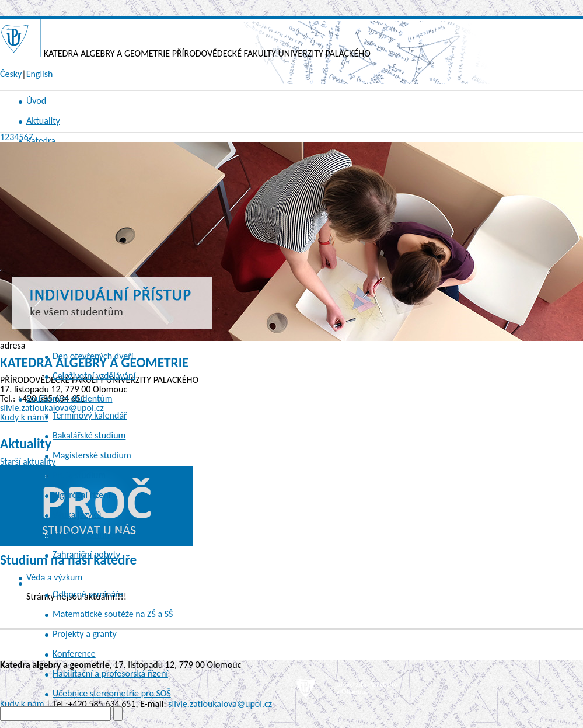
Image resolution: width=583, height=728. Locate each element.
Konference (74, 654)
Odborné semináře (88, 594)
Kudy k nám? (24, 417)
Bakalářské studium (89, 435)
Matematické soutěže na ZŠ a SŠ (113, 614)
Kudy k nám (22, 704)
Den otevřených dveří (93, 356)
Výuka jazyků (77, 515)
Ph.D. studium (79, 475)
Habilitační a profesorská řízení (110, 673)
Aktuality (43, 121)
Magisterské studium (92, 455)
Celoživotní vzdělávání (94, 376)
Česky (11, 74)
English (40, 74)
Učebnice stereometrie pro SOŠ (112, 693)
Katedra (41, 140)
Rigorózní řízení (81, 495)
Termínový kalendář (90, 415)
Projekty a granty (85, 634)
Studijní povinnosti (88, 534)
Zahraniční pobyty (86, 554)
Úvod (36, 101)
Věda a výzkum (54, 577)
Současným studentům (69, 398)
